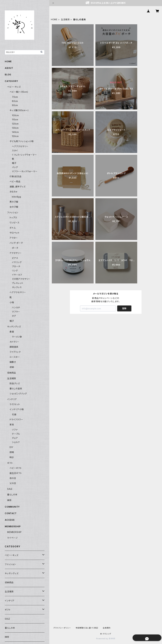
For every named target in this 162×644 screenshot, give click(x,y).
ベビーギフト (16, 468)
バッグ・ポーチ (16, 243)
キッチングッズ (14, 327)
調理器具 (14, 347)
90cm (15, 105)
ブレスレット (18, 283)
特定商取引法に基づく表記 (87, 628)
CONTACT (11, 513)
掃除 (9, 500)
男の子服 (14, 202)
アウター (14, 238)
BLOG (8, 75)
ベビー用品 (15, 181)
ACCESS (10, 520)
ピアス (15, 258)
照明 (12, 452)
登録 (124, 308)
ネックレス (17, 287)
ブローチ (16, 266)
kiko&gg (16, 197)
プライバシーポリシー (62, 628)
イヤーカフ (17, 275)
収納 (12, 367)
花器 (14, 414)
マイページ (12, 538)
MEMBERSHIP (14, 532)
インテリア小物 (17, 409)
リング (15, 271)
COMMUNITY (12, 507)
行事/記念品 (16, 176)
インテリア (12, 399)
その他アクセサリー (21, 279)
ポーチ (15, 248)
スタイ (15, 150)
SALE (10, 489)
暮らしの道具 (16, 388)
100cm (15, 115)
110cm (15, 120)
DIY (11, 447)
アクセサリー (16, 253)
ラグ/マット (15, 404)
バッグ (15, 167)
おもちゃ (13, 192)
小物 (12, 302)
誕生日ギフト (16, 473)
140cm (15, 132)
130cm (15, 128)
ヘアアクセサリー (20, 146)
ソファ (15, 430)
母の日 (13, 478)
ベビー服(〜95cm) (19, 92)
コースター (15, 357)
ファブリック (15, 352)
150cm (15, 136)
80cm (15, 101)
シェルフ (16, 442)
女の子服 (14, 207)
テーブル (16, 434)
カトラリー (14, 342)
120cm (15, 124)
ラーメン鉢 (17, 337)
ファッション (13, 212)
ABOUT (9, 68)
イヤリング (17, 262)
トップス (13, 218)
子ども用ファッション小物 (22, 141)
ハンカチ (16, 307)
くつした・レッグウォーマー (24, 155)
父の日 (13, 483)
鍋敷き (13, 362)
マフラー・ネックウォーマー (25, 171)
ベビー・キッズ (14, 87)
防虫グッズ (15, 383)
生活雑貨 (65, 19)
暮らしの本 (12, 495)
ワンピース (15, 223)
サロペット (15, 233)
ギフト (10, 463)
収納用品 (12, 373)
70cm (15, 97)
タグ (14, 316)
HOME (54, 19)
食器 (12, 332)
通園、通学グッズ (17, 187)
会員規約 (107, 628)
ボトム (13, 228)
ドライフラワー (16, 419)
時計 (12, 457)
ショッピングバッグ (18, 394)
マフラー (16, 312)
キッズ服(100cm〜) (19, 110)
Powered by (106, 639)
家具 (12, 425)
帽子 (14, 163)
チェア (15, 438)
